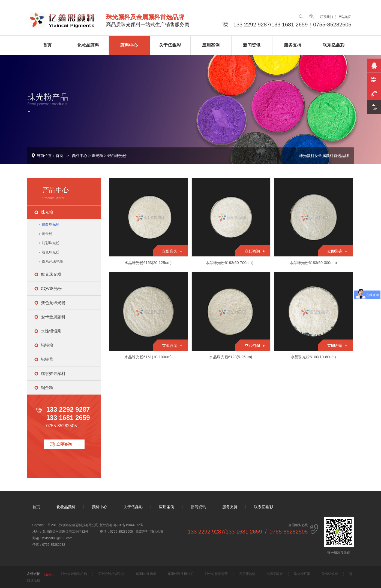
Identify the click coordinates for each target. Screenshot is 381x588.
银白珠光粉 (117, 156)
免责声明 (142, 532)
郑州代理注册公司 (181, 574)
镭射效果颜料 (53, 373)
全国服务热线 (248, 529)
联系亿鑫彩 (334, 45)
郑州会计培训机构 (74, 574)
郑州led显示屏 (146, 574)
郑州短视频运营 (216, 574)
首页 (47, 45)
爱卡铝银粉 (330, 574)
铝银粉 (47, 345)
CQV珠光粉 (52, 288)
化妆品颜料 (88, 45)
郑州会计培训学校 (111, 574)
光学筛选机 (247, 574)
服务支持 (293, 45)
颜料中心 (129, 45)
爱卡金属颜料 (53, 317)
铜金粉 (47, 388)
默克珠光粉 (51, 274)
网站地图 (345, 17)
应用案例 (211, 45)
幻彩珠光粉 (51, 243)
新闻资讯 (252, 45)
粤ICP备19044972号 (128, 525)
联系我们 (326, 17)
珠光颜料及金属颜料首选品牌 (324, 156)
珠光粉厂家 (302, 574)
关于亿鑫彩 (170, 45)
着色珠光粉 (51, 252)
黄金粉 (47, 234)
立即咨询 (64, 444)
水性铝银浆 (51, 331)
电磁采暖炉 (275, 574)
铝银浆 (47, 359)
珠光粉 (97, 156)
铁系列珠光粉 (52, 261)
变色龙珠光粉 (53, 303)
